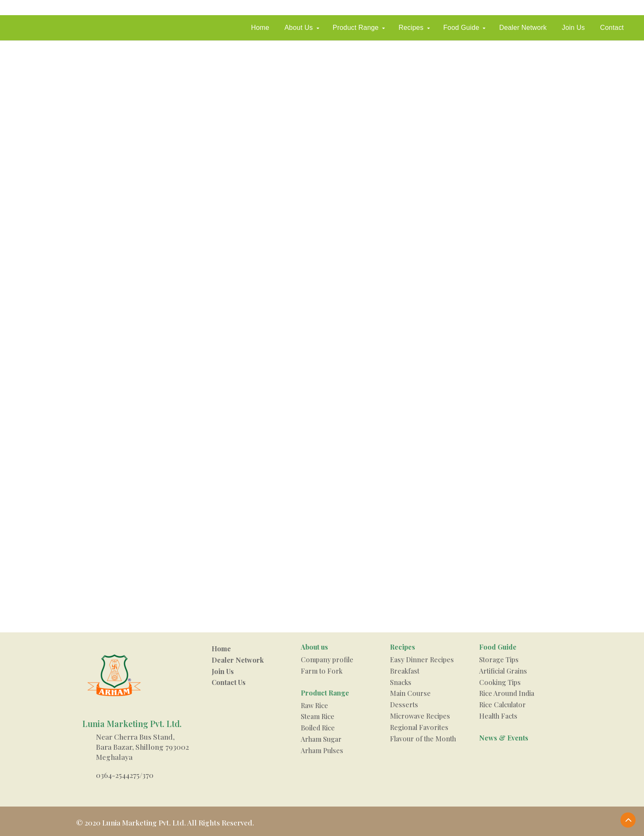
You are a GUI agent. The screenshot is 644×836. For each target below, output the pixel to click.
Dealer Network (523, 28)
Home (260, 28)
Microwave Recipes (420, 716)
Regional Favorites (419, 727)
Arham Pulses (322, 750)
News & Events (504, 738)
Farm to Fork (322, 671)
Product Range (356, 28)
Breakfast (405, 671)
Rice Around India (507, 693)
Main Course (410, 693)
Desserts (404, 705)
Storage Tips (499, 660)
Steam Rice (318, 716)
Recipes (411, 28)
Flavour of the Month (423, 739)
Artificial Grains (503, 671)
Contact (612, 28)
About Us (298, 28)
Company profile (327, 660)
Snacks (401, 682)
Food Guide (461, 28)
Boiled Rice (318, 728)
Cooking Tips (500, 682)
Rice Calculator (502, 705)
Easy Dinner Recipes (422, 660)
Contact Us (229, 682)
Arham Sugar (321, 739)
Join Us (574, 28)
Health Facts (498, 716)
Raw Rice (314, 705)
